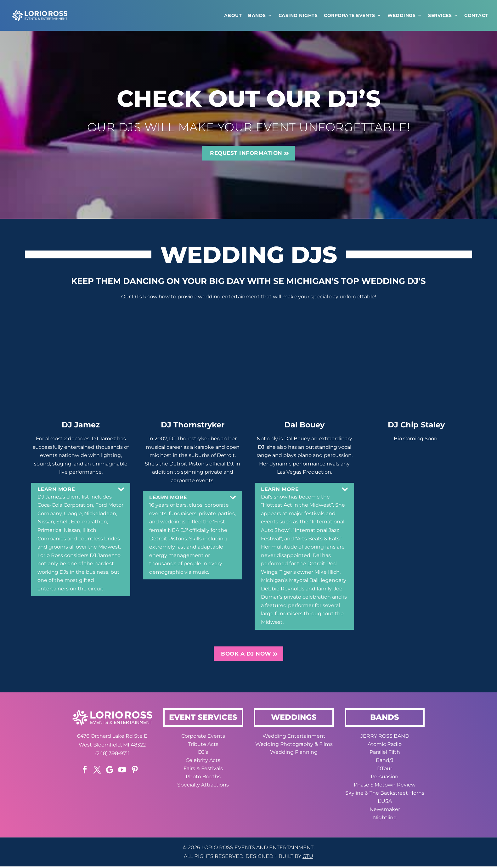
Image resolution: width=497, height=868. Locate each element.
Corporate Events (349, 15)
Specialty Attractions (203, 787)
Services (440, 15)
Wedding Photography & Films (294, 746)
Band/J (385, 762)
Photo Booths (203, 779)
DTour (385, 771)
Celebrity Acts (203, 762)
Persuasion (385, 779)
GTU (308, 858)
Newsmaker (385, 812)
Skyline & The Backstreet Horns (385, 795)
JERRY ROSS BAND (385, 738)
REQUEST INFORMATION (246, 154)
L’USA (385, 803)
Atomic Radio (385, 746)
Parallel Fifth (385, 754)
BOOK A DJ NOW (246, 655)
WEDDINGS (401, 15)
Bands (257, 15)
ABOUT (233, 15)
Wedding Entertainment (294, 738)
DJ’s (203, 754)
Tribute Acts (203, 746)
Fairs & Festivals (203, 771)
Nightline (385, 820)
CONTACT (476, 15)
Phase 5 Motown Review (385, 787)
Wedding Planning (294, 754)
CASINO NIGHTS (298, 15)
